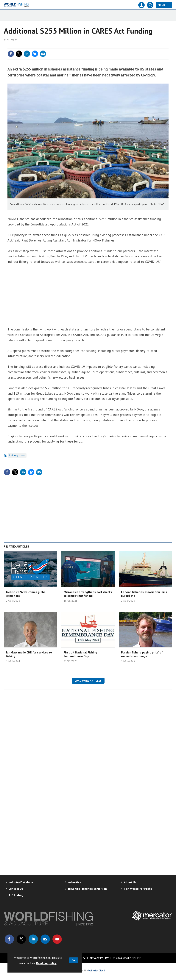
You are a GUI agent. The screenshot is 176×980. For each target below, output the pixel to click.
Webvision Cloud (97, 970)
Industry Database (21, 882)
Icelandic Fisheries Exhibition (87, 889)
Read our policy (46, 963)
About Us (130, 882)
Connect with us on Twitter (21, 939)
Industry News (17, 455)
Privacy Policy (99, 958)
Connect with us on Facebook (9, 939)
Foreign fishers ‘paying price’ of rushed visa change (142, 654)
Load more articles (88, 681)
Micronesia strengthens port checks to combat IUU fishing (88, 594)
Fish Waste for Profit (138, 889)
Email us (45, 939)
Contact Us (16, 889)
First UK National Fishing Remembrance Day (80, 654)
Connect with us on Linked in (33, 939)
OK (74, 960)
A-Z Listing (16, 895)
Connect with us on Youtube (57, 939)
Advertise (75, 882)
